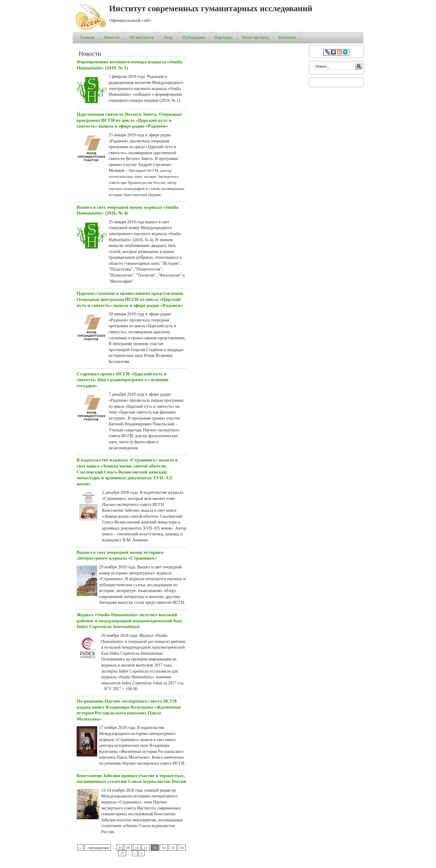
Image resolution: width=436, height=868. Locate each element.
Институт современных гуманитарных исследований (211, 8)
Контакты (287, 37)
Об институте (142, 37)
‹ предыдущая (97, 848)
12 (146, 848)
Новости (112, 37)
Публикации (193, 37)
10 (128, 848)
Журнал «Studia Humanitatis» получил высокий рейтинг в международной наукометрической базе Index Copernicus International (129, 620)
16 (182, 848)
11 (137, 848)
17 (122, 853)
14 (164, 848)
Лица (168, 37)
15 (173, 848)
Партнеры (223, 37)
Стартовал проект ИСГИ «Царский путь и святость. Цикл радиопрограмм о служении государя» (122, 380)
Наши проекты (255, 37)
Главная (87, 37)
